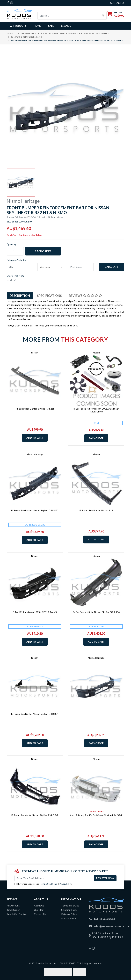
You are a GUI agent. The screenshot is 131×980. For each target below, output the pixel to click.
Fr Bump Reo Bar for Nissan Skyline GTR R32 (35, 510)
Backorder (43, 251)
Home (38, 26)
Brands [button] (66, 26)
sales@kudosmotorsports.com (112, 926)
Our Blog (39, 910)
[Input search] (69, 16)
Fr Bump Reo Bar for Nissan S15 (96, 510)
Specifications (49, 296)
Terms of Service (70, 906)
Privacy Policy (65, 884)
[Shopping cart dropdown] (115, 14)
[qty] (19, 267)
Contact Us (40, 914)
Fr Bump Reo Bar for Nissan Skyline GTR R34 (35, 714)
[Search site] (103, 16)
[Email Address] (54, 878)
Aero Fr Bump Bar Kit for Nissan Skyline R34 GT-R (96, 815)
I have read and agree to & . (43, 884)
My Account (13, 906)
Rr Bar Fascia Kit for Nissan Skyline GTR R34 (96, 612)
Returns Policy (69, 914)
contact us (117, 3)
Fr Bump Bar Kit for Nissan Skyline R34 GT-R (35, 815)
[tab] (20, 296)
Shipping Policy (69, 910)
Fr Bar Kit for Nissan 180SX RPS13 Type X (35, 612)
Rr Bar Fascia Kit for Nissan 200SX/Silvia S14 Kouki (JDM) (96, 410)
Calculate (112, 267)
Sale (51, 26)
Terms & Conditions (48, 884)
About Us (39, 906)
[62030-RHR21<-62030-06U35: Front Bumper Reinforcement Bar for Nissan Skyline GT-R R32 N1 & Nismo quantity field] (15, 251)
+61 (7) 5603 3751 (104, 919)
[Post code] (81, 267)
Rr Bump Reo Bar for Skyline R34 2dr (35, 409)
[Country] (50, 267)
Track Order (13, 910)
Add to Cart (35, 438)
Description (20, 296)
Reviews (85, 296)
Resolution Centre (17, 914)
